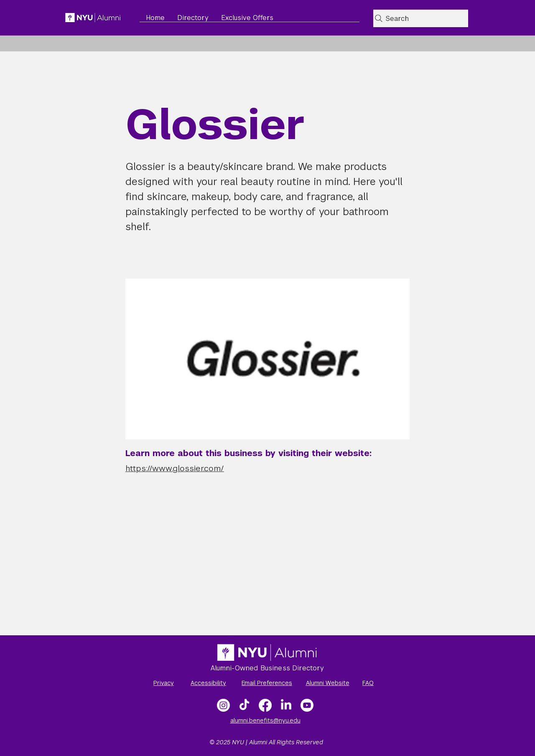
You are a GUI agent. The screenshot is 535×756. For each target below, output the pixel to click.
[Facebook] (265, 705)
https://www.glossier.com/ (175, 468)
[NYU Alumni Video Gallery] (307, 705)
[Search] (421, 18)
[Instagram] (223, 705)
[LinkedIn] (286, 705)
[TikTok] (244, 705)
